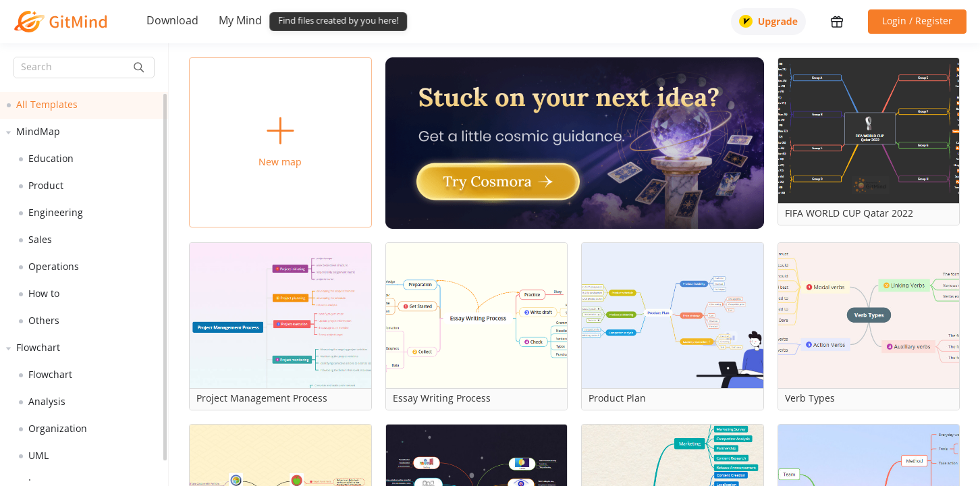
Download (172, 22)
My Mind (240, 22)
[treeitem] (84, 105)
